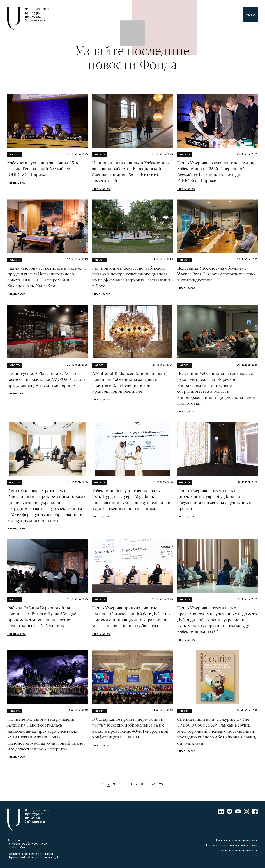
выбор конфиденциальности (239, 850)
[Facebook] (255, 811)
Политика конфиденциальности (237, 840)
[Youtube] (238, 811)
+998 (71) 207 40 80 (34, 844)
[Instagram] (246, 811)
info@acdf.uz (24, 847)
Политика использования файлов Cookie (231, 845)
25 (161, 784)
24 (153, 784)
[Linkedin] (221, 811)
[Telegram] (229, 811)
